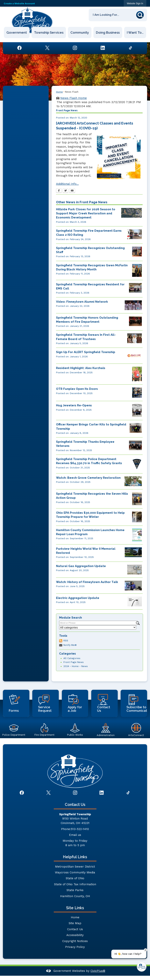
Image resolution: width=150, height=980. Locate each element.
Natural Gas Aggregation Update (81, 566)
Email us (75, 835)
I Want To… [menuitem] (135, 32)
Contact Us (75, 929)
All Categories (72, 658)
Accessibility (75, 935)
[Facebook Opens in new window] (59, 191)
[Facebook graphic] (19, 48)
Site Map (75, 923)
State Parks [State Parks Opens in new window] (75, 890)
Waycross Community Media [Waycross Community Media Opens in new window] (75, 872)
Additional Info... (67, 184)
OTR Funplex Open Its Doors (77, 389)
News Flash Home (74, 98)
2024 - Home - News (76, 666)
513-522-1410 (80, 829)
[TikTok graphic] (131, 48)
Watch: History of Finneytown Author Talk (87, 582)
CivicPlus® (98, 971)
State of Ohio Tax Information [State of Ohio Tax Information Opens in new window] (75, 884)
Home (59, 92)
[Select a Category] (98, 627)
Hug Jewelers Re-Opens (74, 405)
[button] (141, 14)
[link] (135, 3)
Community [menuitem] (80, 32)
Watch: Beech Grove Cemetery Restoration (88, 478)
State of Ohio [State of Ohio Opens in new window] (75, 878)
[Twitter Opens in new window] (65, 191)
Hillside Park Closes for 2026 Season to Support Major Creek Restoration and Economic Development (86, 213)
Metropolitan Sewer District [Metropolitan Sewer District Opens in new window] (75, 867)
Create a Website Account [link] (19, 4)
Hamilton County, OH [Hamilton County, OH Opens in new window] (75, 896)
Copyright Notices (75, 941)
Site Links (75, 908)
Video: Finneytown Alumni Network (82, 302)
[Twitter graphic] (47, 48)
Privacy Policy (75, 947)
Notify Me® (70, 645)
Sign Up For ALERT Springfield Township (86, 352)
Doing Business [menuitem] (108, 32)
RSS (66, 641)
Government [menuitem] (17, 32)
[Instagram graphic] (75, 48)
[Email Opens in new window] (72, 191)
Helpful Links (75, 857)
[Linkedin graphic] (103, 48)
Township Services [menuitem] (49, 32)
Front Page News (74, 662)
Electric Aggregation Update (78, 598)
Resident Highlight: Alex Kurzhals (81, 368)
